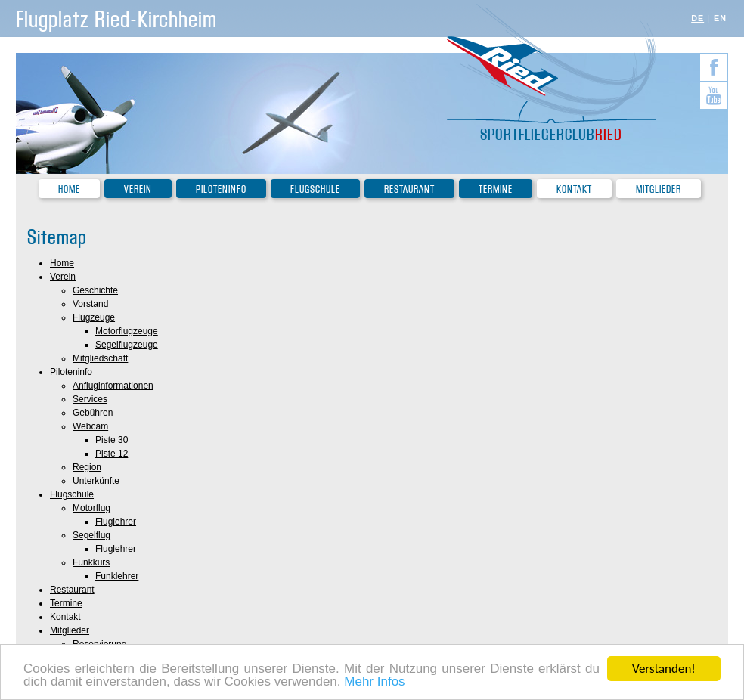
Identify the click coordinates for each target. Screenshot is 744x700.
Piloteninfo (221, 189)
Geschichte (95, 290)
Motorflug (91, 508)
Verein (138, 189)
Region (87, 467)
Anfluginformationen (113, 386)
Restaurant (409, 189)
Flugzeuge (94, 317)
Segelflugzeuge (127, 345)
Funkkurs (91, 562)
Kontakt (574, 189)
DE (697, 18)
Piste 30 (112, 440)
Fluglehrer (116, 522)
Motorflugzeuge (127, 331)
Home (69, 189)
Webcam (90, 426)
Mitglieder (659, 189)
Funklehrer (117, 576)
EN (720, 18)
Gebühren (93, 413)
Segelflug (91, 535)
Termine (496, 189)
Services (90, 399)
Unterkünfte (96, 481)
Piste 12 (112, 454)
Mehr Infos (374, 682)
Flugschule (315, 189)
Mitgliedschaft (100, 358)
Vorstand (90, 304)
